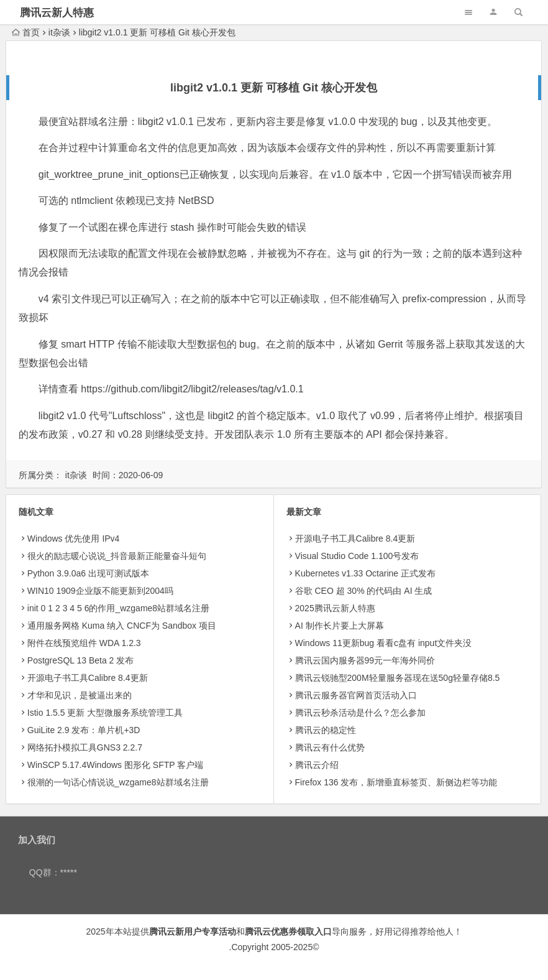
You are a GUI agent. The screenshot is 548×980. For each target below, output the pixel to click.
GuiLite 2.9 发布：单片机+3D (84, 730)
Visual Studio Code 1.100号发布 (357, 556)
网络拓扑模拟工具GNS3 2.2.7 (85, 747)
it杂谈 (59, 32)
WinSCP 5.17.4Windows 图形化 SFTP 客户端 (115, 765)
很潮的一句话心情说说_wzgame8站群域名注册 (118, 782)
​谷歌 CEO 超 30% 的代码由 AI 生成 (364, 591)
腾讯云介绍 (317, 765)
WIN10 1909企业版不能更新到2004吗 (100, 591)
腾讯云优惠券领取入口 (288, 931)
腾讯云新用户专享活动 (193, 931)
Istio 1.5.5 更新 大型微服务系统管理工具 (105, 713)
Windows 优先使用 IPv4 (74, 539)
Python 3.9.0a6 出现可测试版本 (88, 573)
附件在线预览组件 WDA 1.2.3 (84, 643)
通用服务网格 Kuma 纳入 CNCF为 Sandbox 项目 (122, 626)
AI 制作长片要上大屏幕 (340, 626)
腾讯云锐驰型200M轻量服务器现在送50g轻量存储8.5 (398, 678)
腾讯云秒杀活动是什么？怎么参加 (360, 713)
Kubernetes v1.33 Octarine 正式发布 (365, 573)
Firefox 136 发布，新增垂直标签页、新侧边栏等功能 (396, 782)
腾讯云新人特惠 (57, 13)
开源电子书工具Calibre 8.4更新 (88, 678)
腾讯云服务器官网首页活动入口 (356, 695)
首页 (26, 32)
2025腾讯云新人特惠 (335, 608)
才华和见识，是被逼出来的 (80, 695)
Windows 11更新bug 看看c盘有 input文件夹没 (384, 643)
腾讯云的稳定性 (326, 730)
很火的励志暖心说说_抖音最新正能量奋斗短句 (117, 556)
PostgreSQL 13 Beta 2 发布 (80, 660)
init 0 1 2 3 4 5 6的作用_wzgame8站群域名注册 (118, 608)
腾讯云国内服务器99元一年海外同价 (365, 660)
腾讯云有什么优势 (330, 747)
